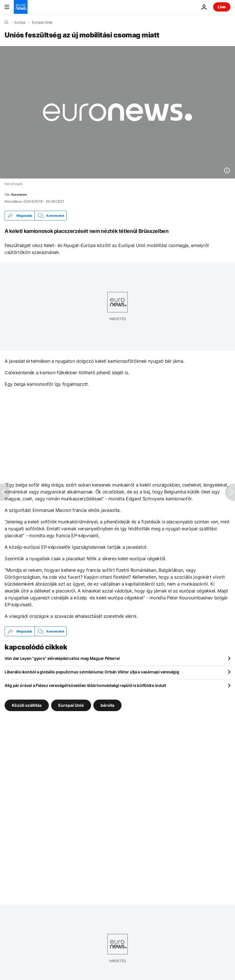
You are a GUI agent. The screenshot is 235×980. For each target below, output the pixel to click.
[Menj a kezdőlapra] (21, 7)
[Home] (6, 22)
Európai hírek (42, 22)
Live (222, 7)
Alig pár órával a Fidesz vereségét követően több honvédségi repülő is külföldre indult (85, 685)
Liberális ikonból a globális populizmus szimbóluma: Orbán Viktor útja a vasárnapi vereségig (92, 672)
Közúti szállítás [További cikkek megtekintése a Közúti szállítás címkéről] (27, 705)
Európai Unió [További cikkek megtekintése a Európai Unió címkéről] (71, 705)
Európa (20, 22)
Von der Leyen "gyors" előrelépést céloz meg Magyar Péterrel (62, 658)
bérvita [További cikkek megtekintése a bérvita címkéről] (107, 705)
